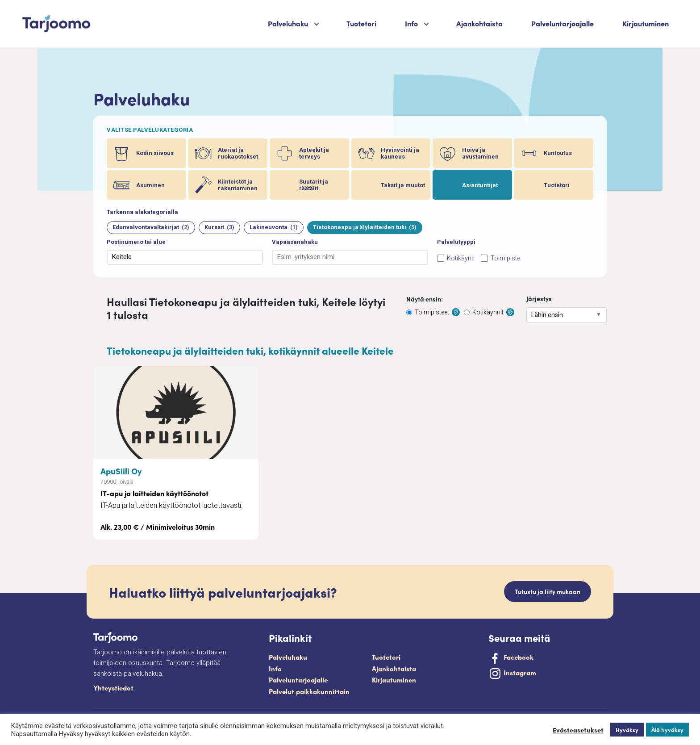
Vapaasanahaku (295, 242)
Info (411, 23)
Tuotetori (361, 23)
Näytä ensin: (425, 299)
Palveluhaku (288, 23)
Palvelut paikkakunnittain (309, 691)
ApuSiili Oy (121, 471)
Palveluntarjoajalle (562, 23)
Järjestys (539, 298)
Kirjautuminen (646, 23)
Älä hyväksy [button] (667, 730)
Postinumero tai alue (136, 242)
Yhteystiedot (113, 688)
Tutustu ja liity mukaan (548, 591)
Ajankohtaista (479, 23)
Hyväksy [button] (627, 730)
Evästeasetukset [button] (578, 730)
